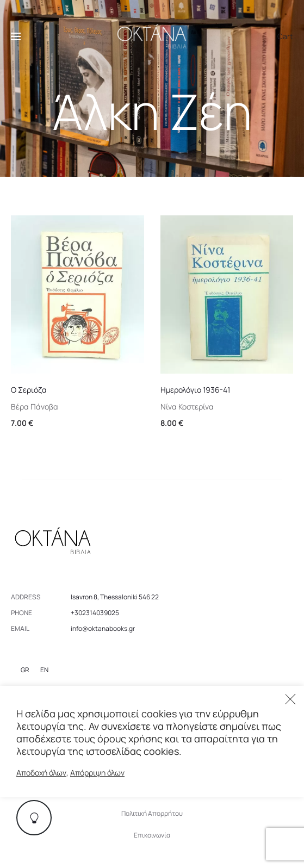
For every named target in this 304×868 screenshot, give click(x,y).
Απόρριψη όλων (97, 773)
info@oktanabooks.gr (103, 628)
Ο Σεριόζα (29, 390)
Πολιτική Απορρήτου (152, 813)
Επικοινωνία (152, 835)
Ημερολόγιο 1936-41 (195, 390)
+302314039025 (95, 613)
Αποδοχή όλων (41, 773)
